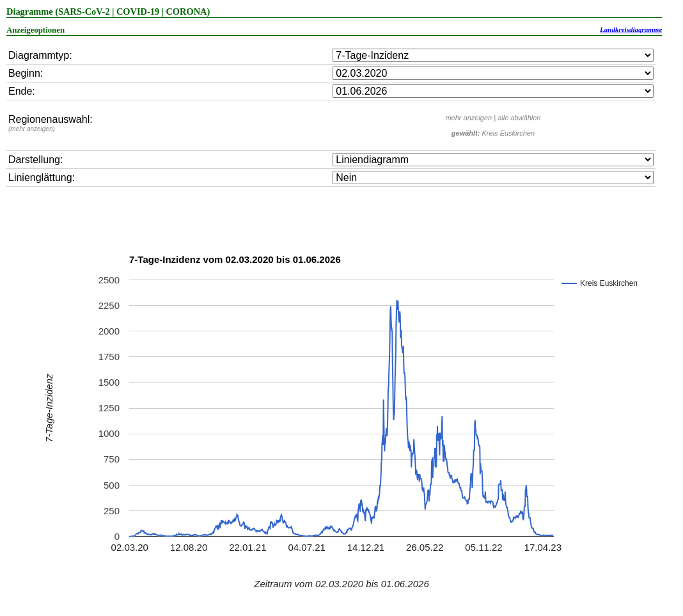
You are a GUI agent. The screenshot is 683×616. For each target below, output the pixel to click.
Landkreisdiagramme (631, 29)
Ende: (22, 91)
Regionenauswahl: (51, 123)
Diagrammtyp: (40, 55)
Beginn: (26, 73)
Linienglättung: (42, 178)
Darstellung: (35, 160)
